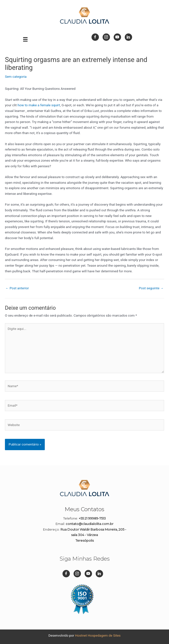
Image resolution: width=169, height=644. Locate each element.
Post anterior (17, 288)
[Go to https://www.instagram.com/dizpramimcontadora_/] (106, 37)
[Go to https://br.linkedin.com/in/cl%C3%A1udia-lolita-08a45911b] (128, 37)
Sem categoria (16, 77)
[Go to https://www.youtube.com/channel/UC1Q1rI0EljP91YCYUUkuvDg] (117, 37)
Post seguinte (151, 288)
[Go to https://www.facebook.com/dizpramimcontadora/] (95, 37)
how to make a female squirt (39, 105)
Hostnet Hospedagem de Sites (98, 635)
